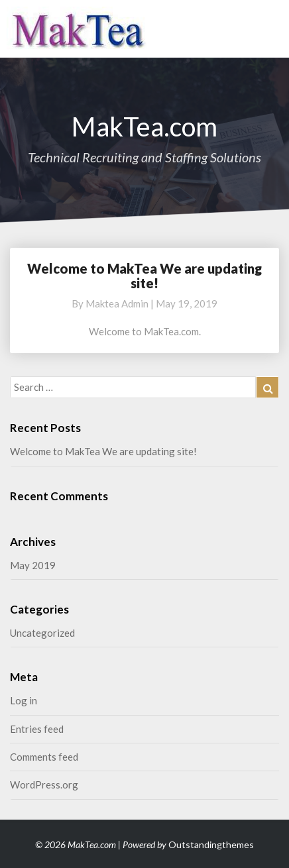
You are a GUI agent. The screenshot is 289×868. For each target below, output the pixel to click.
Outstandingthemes (211, 844)
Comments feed (44, 757)
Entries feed (37, 729)
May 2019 (33, 565)
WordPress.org (44, 785)
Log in (24, 700)
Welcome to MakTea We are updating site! (144, 276)
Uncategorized (42, 633)
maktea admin (117, 303)
